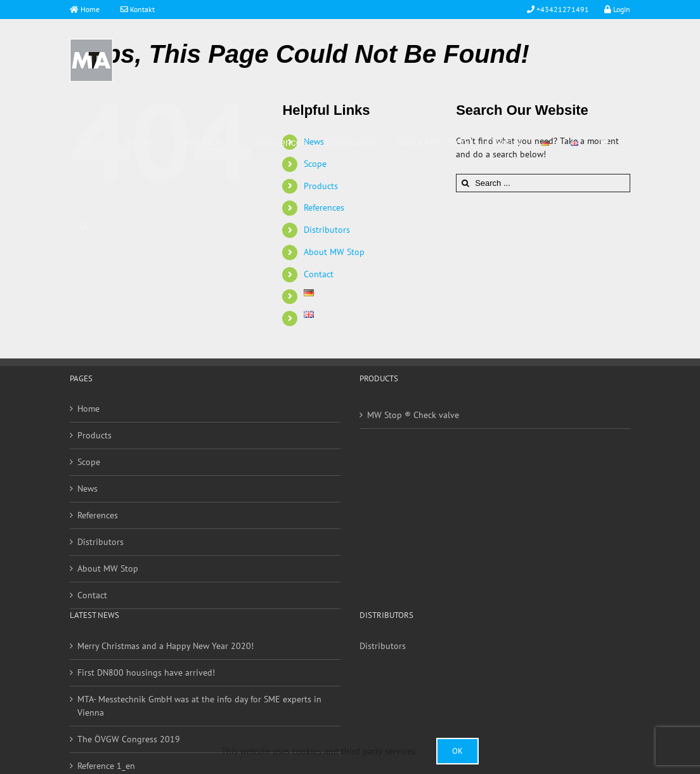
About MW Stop (108, 568)
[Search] (84, 225)
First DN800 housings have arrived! (146, 672)
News (87, 489)
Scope (89, 462)
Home (89, 9)
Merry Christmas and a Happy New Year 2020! (165, 646)
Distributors (100, 542)
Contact (319, 274)
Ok (457, 751)
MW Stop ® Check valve (413, 415)
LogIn (613, 9)
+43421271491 (562, 9)
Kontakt (138, 9)
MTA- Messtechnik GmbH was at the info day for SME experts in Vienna (199, 706)
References (98, 515)
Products (94, 435)
